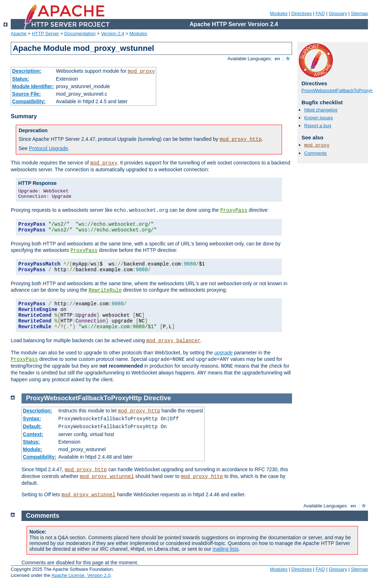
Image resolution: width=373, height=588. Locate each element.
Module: (33, 449)
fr (288, 59)
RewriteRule (105, 290)
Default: (32, 426)
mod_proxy (142, 71)
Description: (27, 71)
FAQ (320, 13)
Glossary (338, 13)
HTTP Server (46, 34)
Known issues (319, 118)
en (277, 59)
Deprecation (33, 130)
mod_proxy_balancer (173, 341)
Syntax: (32, 419)
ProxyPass (234, 210)
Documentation (80, 34)
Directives (302, 13)
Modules (279, 13)
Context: (33, 434)
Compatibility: (29, 101)
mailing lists (225, 549)
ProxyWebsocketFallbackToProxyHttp (84, 398)
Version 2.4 (113, 34)
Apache (19, 34)
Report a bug (318, 126)
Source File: (27, 94)
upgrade (223, 353)
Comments (315, 153)
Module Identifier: (33, 86)
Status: (21, 79)
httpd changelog (321, 110)
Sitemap (359, 13)
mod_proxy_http (241, 139)
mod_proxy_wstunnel (107, 477)
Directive (157, 398)
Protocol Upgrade (49, 148)
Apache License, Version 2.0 (81, 575)
